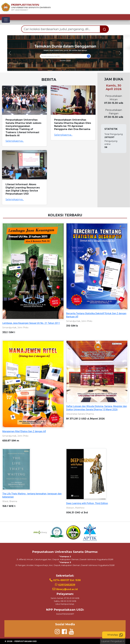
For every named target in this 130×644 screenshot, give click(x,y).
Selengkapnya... (15, 141)
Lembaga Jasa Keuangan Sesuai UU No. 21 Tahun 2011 (31, 323)
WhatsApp (115, 635)
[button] (10, 53)
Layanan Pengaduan (112, 641)
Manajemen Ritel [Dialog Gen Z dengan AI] (24, 431)
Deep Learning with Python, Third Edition (87, 503)
